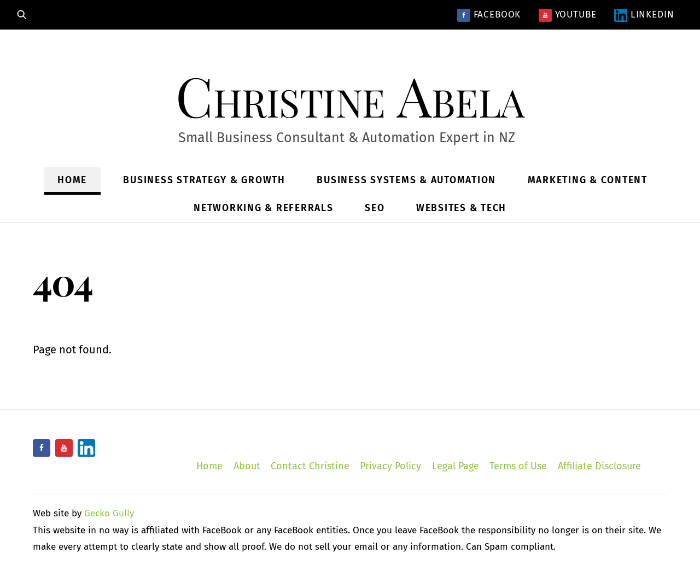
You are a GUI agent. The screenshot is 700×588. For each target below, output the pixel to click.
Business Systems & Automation (406, 180)
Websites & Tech (461, 208)
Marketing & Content (588, 180)
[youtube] (64, 448)
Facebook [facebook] (489, 14)
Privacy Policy (390, 466)
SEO (375, 208)
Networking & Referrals (264, 208)
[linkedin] (86, 448)
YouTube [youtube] (568, 14)
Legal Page (456, 466)
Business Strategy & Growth (204, 180)
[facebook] (42, 448)
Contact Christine (310, 466)
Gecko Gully (109, 513)
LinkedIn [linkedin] (644, 14)
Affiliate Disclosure (599, 466)
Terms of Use (518, 466)
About (247, 466)
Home (72, 180)
